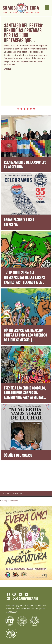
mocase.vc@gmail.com (17, 605)
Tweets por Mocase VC (9, 501)
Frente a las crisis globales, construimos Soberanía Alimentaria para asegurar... (25, 393)
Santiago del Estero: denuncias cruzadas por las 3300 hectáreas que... (24, 33)
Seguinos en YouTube (12, 493)
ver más (7, 69)
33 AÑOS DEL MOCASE (18, 455)
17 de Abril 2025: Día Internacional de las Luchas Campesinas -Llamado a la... (24, 277)
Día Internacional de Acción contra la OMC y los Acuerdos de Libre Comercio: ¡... (25, 335)
